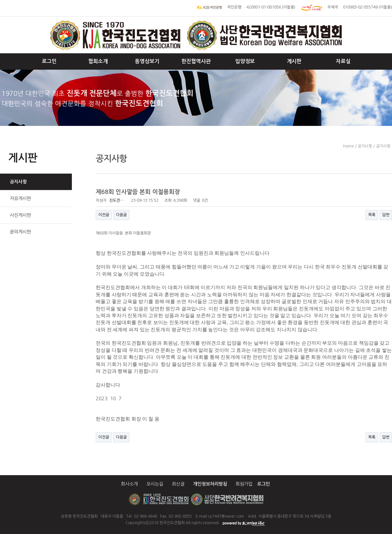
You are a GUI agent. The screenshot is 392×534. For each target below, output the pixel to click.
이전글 (104, 215)
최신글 (178, 484)
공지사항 (18, 182)
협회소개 (98, 61)
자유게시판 (20, 198)
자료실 (343, 61)
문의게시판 (20, 232)
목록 (372, 215)
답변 (386, 215)
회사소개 (129, 484)
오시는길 (155, 484)
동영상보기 (147, 61)
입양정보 (245, 61)
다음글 (121, 215)
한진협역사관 (196, 61)
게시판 (294, 61)
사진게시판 (20, 215)
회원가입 (244, 484)
